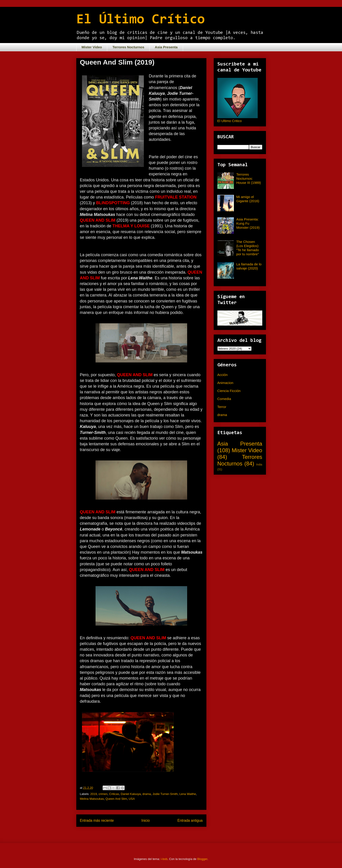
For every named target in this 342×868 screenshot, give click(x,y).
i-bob (164, 859)
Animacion (225, 383)
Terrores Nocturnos (128, 47)
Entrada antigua (190, 820)
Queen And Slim (116, 799)
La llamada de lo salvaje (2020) (249, 266)
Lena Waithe (188, 794)
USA (132, 799)
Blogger (202, 859)
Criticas (114, 794)
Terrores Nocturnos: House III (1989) (249, 178)
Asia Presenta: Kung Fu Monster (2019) (248, 223)
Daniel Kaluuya (131, 794)
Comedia (224, 399)
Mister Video (92, 47)
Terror (222, 407)
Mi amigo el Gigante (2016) (248, 199)
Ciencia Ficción (229, 391)
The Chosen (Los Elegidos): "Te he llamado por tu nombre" (248, 248)
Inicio (145, 820)
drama (147, 794)
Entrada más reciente (97, 820)
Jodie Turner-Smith (165, 794)
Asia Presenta (166, 47)
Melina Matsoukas (92, 799)
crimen (103, 794)
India (259, 465)
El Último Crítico (141, 20)
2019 (94, 794)
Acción (223, 375)
